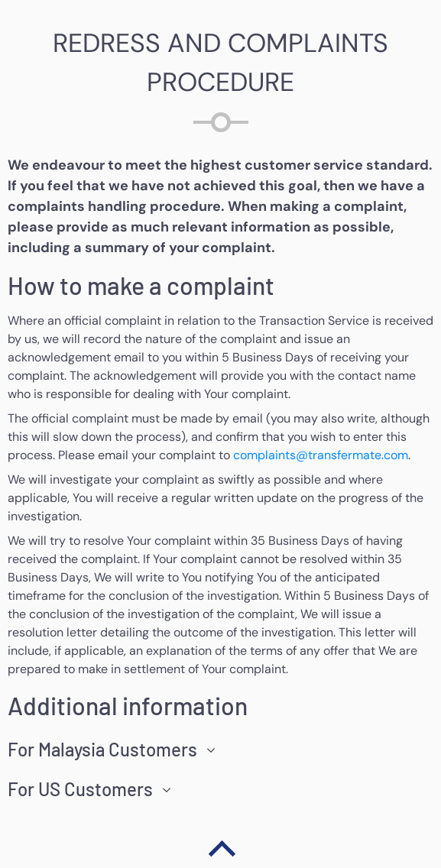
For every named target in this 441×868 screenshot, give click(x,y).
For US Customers (80, 789)
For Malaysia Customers (102, 750)
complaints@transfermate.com (321, 455)
